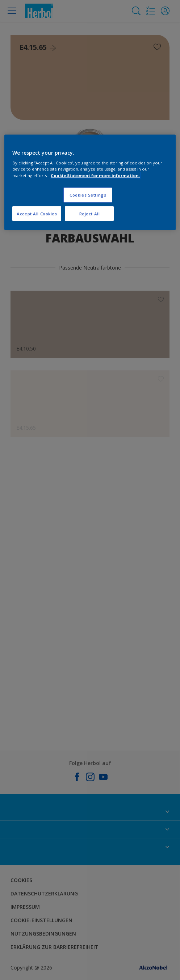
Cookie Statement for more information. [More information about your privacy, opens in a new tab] (95, 175)
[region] (90, 182)
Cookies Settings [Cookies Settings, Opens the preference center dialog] (88, 195)
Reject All (90, 213)
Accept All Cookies (37, 213)
